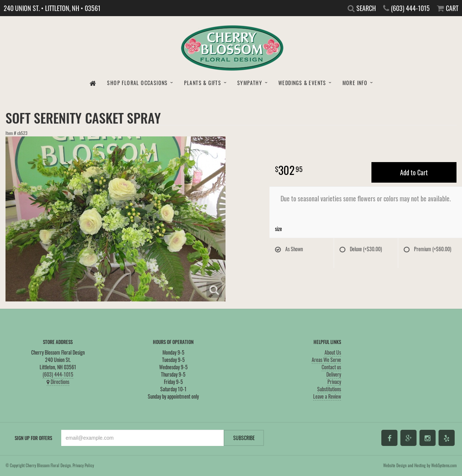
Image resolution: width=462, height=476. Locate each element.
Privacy (334, 382)
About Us (333, 352)
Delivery (334, 374)
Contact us (331, 367)
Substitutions (329, 389)
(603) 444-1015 (58, 374)
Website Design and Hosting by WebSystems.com (420, 465)
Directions (58, 382)
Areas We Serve (326, 360)
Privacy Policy (83, 465)
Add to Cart (414, 172)
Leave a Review (327, 396)
